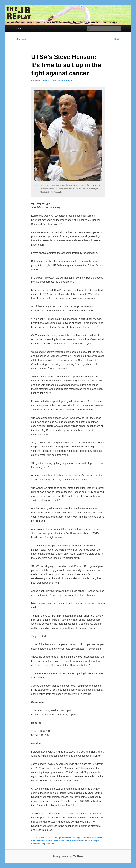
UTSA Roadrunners (75, 841)
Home (18, 28)
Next (118, 39)
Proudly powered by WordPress (68, 856)
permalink (49, 844)
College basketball (63, 838)
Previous (20, 39)
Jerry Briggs (66, 81)
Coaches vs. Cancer (92, 838)
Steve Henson (38, 841)
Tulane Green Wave (55, 841)
